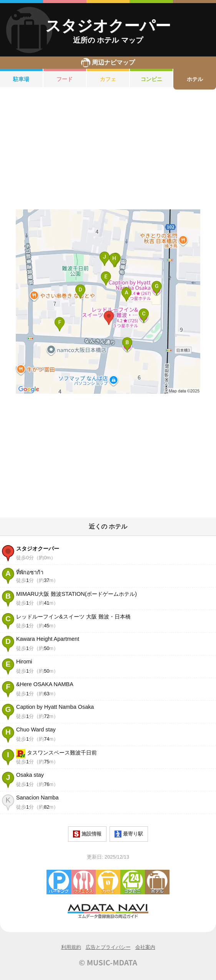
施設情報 (87, 834)
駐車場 (21, 79)
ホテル (195, 79)
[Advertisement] (108, 149)
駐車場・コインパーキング (59, 882)
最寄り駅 (129, 834)
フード (65, 79)
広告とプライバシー (108, 947)
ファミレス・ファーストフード (83, 882)
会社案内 (145, 947)
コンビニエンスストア (133, 882)
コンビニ (151, 79)
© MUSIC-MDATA (108, 962)
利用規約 (71, 947)
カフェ (108, 79)
